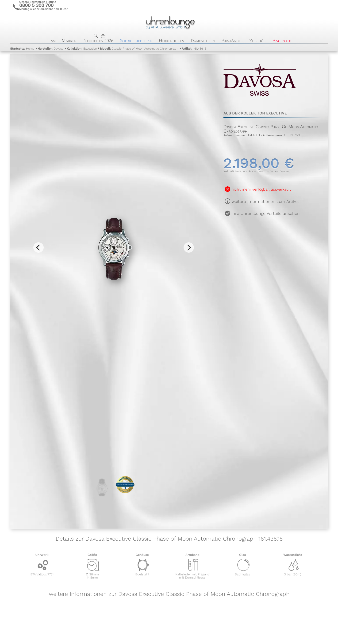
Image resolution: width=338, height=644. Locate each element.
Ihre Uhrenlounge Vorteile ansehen (266, 213)
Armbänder (232, 41)
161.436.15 (194, 49)
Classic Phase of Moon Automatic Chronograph (139, 49)
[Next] (189, 247)
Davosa (50, 49)
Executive (82, 49)
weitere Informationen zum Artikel (265, 201)
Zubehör (257, 41)
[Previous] (38, 247)
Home (22, 49)
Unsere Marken (62, 41)
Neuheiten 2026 (98, 41)
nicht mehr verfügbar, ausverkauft (261, 189)
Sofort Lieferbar (136, 41)
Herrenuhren (171, 41)
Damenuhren (203, 41)
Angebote (282, 41)
